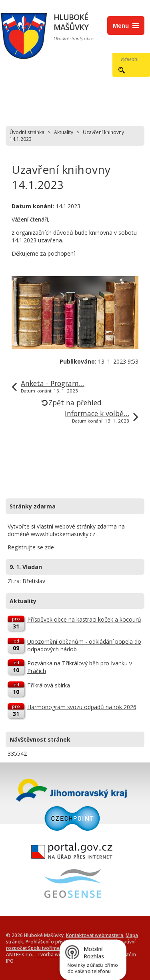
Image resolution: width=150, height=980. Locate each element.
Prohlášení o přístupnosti (54, 941)
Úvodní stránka (27, 132)
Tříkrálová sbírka (49, 685)
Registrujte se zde (31, 547)
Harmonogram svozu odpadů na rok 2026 (82, 707)
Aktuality (64, 132)
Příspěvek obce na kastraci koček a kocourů (84, 619)
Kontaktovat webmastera (95, 935)
